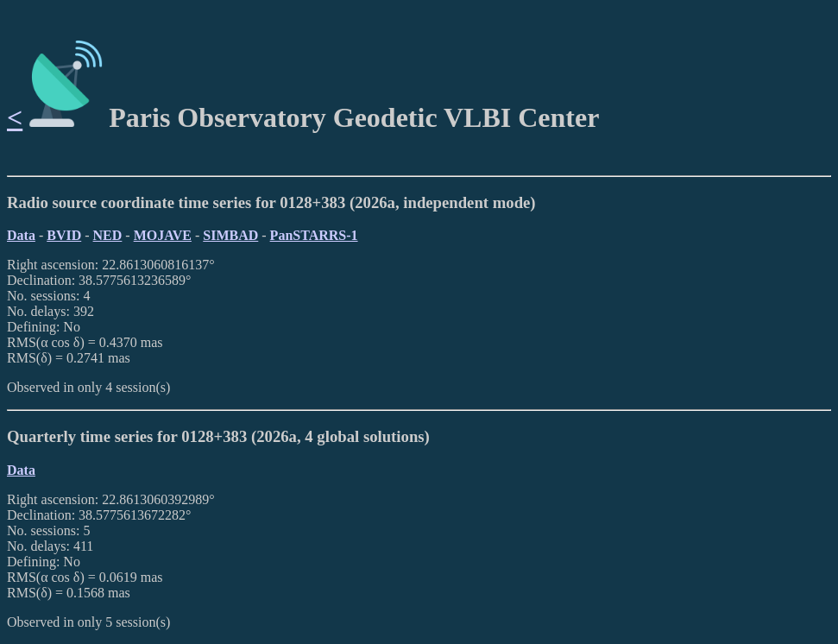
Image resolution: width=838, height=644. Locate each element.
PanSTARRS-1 (314, 235)
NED (108, 235)
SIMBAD (230, 235)
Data (21, 235)
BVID (64, 235)
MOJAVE (163, 235)
